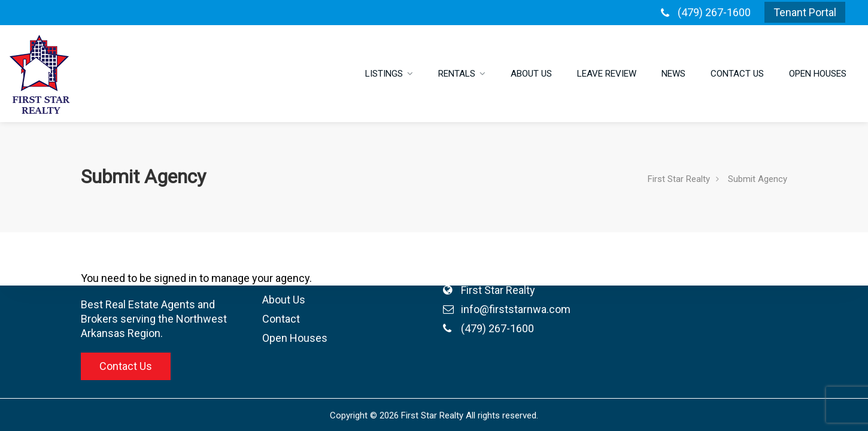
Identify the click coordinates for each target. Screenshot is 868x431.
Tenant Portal (805, 12)
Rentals (457, 74)
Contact (209, 319)
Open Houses (818, 74)
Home (205, 242)
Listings (384, 74)
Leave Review (607, 74)
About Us (531, 74)
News (673, 74)
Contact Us (737, 74)
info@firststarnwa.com (444, 309)
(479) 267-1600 (714, 12)
